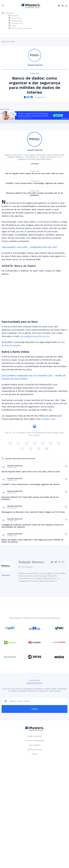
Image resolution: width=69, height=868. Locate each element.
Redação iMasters (35, 65)
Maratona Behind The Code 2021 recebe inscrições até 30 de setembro (34, 194)
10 (47, 449)
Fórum (34, 754)
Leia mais (35, 164)
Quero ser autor (34, 750)
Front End (15, 18)
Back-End (8, 13)
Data (12, 26)
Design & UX (16, 23)
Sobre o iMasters (35, 736)
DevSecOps (15, 21)
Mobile (13, 16)
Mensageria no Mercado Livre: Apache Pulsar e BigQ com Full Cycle (33, 512)
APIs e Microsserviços (20, 29)
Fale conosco (34, 745)
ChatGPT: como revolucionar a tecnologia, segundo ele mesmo (35, 183)
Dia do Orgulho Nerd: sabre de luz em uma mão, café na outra (35, 173)
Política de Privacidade (34, 741)
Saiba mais (6, 575)
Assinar (34, 709)
